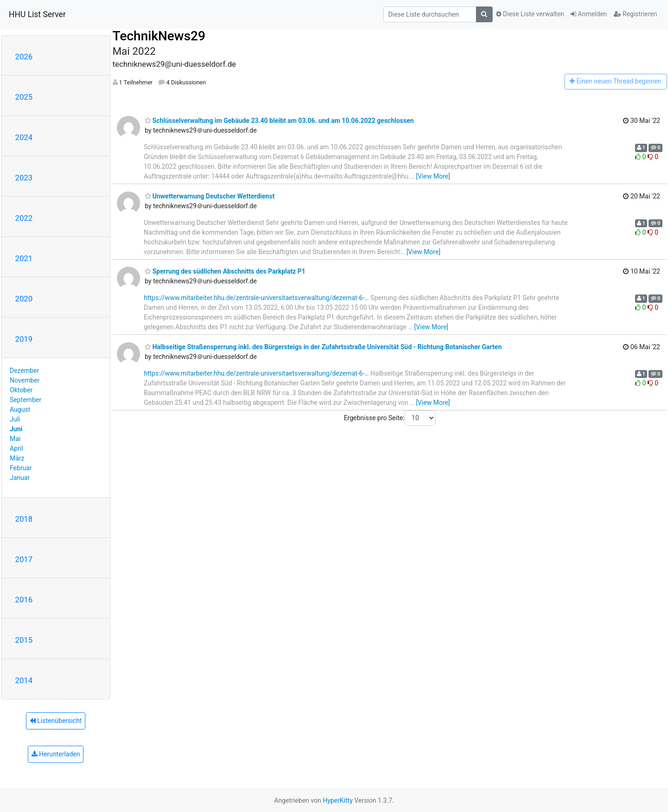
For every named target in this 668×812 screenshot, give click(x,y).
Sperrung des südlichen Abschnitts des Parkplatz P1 (225, 271)
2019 (24, 339)
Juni (16, 429)
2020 (24, 299)
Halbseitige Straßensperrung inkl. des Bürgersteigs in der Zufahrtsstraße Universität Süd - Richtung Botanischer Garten (323, 347)
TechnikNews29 (159, 36)
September (26, 400)
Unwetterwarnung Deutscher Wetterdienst (210, 196)
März (17, 458)
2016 (24, 600)
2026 (24, 57)
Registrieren (636, 14)
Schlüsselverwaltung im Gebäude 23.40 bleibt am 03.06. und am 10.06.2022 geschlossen (279, 121)
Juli (15, 419)
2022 (24, 218)
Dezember (24, 371)
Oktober (21, 390)
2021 (24, 258)
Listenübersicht (56, 721)
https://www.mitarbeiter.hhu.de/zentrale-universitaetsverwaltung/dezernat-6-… (256, 298)
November (25, 380)
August (20, 409)
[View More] (433, 176)
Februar (21, 468)
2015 (24, 640)
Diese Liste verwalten (530, 14)
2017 (24, 559)
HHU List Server (37, 14)
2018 (24, 519)
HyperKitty (338, 800)
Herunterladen (56, 754)
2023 (24, 178)
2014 (24, 680)
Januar (20, 478)
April (16, 448)
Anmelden (589, 14)
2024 (24, 137)
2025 (24, 97)
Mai (15, 439)
